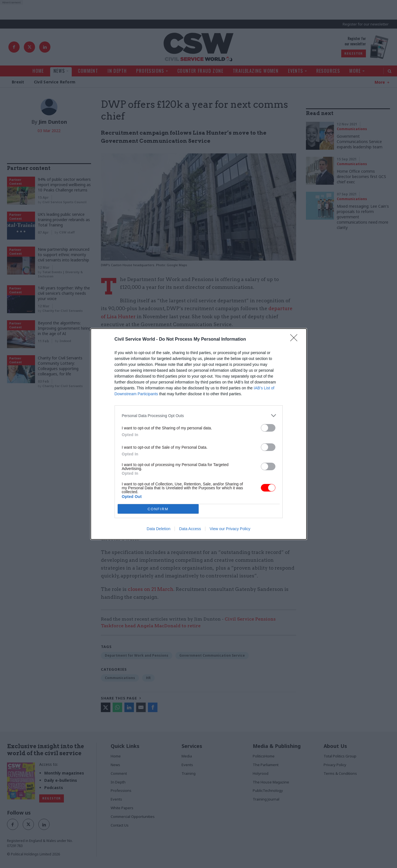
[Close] (296, 340)
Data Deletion (159, 529)
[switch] (268, 428)
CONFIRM (158, 509)
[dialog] (199, 434)
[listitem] (199, 416)
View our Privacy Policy (230, 529)
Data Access (190, 529)
